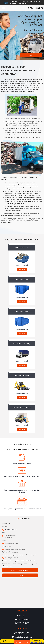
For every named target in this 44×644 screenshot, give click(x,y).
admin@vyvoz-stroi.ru (22, 637)
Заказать (31, 55)
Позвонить (37, 641)
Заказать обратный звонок (20, 570)
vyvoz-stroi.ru (22, 611)
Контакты (20, 575)
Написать (7, 641)
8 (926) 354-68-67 (36, 8)
